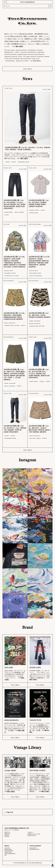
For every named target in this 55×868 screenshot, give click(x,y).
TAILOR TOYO (8, 852)
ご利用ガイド (31, 832)
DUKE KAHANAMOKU (10, 854)
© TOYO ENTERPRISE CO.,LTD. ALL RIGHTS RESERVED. (27, 863)
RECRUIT (7, 835)
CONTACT (7, 836)
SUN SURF (7, 848)
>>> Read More (35, 61)
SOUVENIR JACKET (35, 849)
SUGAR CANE (8, 849)
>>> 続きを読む (17, 46)
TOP (52, 866)
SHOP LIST (7, 834)
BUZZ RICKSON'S (9, 851)
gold (6, 855)
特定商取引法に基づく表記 (34, 834)
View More (27, 69)
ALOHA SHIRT (33, 848)
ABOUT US (7, 832)
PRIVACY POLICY (32, 836)
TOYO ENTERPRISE (28, 2)
